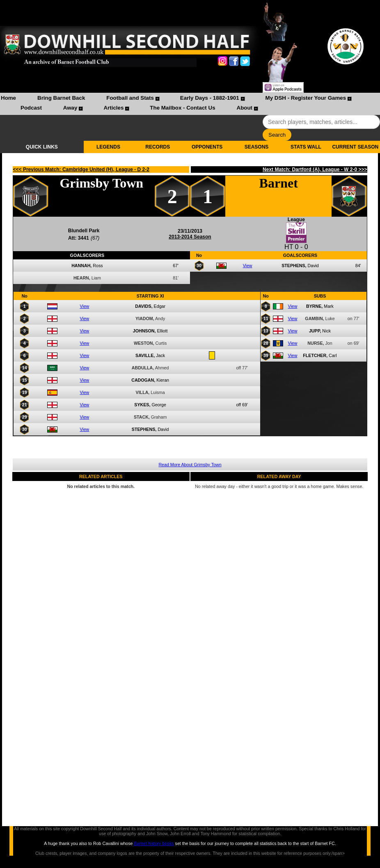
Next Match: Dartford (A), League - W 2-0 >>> (315, 169)
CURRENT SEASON (355, 147)
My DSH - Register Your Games (306, 98)
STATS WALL (306, 147)
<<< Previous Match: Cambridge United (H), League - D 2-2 (81, 169)
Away (70, 108)
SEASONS (257, 147)
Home (8, 98)
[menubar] (190, 104)
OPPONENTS (207, 147)
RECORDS (158, 147)
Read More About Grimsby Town (190, 465)
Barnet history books (154, 843)
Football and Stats (130, 98)
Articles (113, 108)
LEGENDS (108, 147)
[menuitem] (8, 99)
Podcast (31, 108)
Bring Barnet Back (61, 98)
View (248, 266)
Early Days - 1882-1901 (210, 98)
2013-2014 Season (190, 237)
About (245, 108)
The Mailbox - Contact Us (182, 108)
